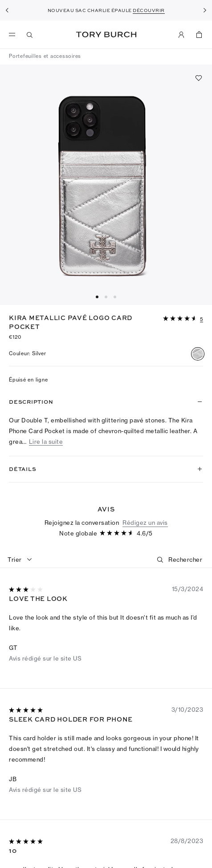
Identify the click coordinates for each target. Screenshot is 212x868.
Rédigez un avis (145, 649)
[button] (183, 318)
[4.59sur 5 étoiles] (181, 319)
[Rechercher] (185, 686)
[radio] (198, 354)
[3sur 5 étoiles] (27, 716)
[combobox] (20, 686)
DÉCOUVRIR (149, 10)
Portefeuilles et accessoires (45, 56)
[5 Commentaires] (202, 320)
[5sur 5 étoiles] (27, 837)
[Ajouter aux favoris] (199, 78)
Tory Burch (106, 34)
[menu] (14, 35)
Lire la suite (46, 442)
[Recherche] (30, 35)
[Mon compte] (181, 35)
